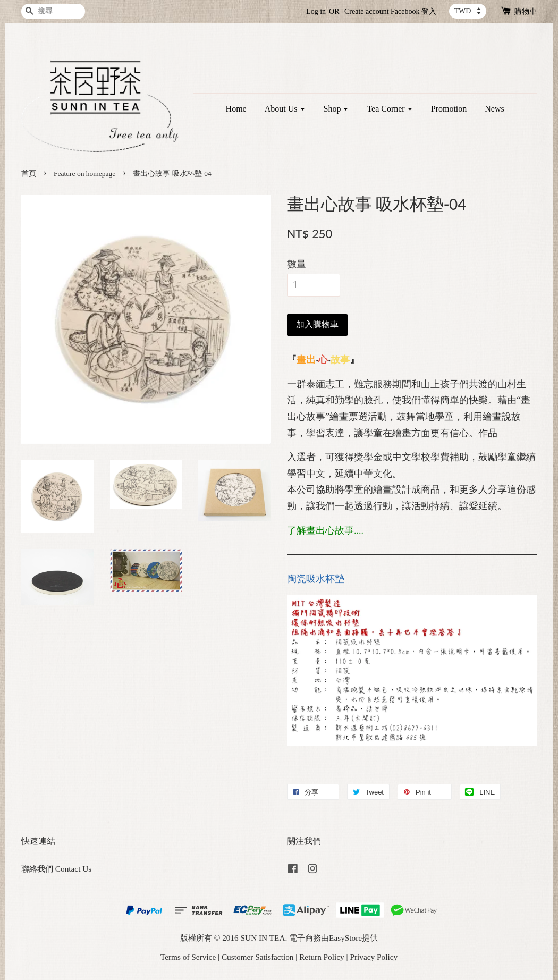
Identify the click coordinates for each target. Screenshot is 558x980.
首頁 (29, 174)
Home (236, 109)
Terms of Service (188, 957)
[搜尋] (53, 11)
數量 (297, 264)
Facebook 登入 (413, 11)
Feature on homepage (84, 174)
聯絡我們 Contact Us (56, 869)
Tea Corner (390, 109)
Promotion (449, 109)
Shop (336, 109)
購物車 (526, 11)
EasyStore (345, 938)
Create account (367, 11)
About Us (285, 109)
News (494, 109)
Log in (316, 11)
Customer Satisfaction (258, 957)
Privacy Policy (374, 957)
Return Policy (322, 957)
